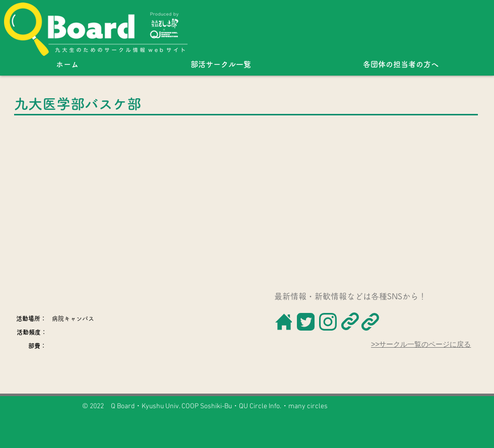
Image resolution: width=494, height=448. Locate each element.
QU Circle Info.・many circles (283, 406)
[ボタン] (283, 322)
